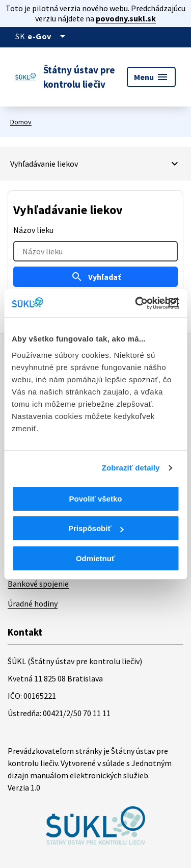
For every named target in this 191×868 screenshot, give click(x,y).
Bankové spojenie (38, 584)
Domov (21, 122)
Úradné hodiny (33, 603)
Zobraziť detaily (131, 468)
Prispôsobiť (96, 528)
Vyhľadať (96, 277)
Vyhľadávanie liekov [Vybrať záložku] (44, 164)
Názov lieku (33, 230)
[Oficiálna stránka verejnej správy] (48, 36)
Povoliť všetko (96, 499)
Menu (151, 77)
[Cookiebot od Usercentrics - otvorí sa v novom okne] (136, 303)
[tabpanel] (95, 254)
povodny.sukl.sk (126, 18)
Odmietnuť (95, 558)
